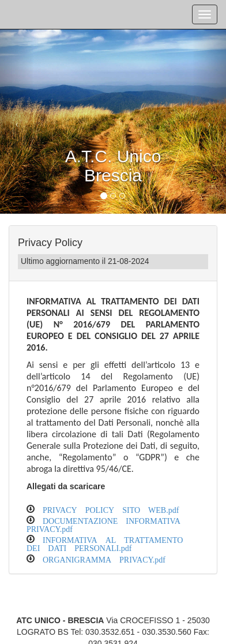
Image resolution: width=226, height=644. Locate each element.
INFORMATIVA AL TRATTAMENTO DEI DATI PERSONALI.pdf (105, 543)
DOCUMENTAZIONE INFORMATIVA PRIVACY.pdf (103, 524)
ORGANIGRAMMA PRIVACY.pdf (104, 559)
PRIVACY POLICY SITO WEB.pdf (111, 509)
